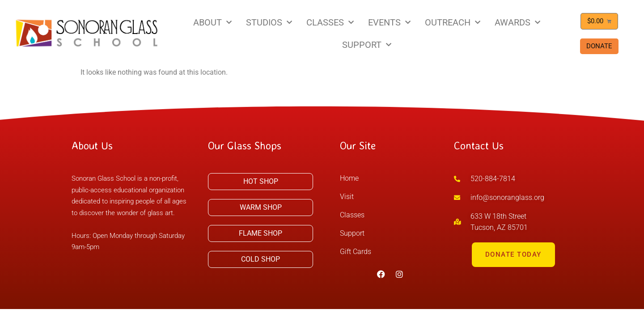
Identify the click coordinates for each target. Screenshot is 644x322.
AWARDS (517, 22)
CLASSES (330, 22)
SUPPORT (367, 45)
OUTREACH (453, 22)
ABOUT (212, 22)
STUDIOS (269, 22)
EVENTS (389, 22)
